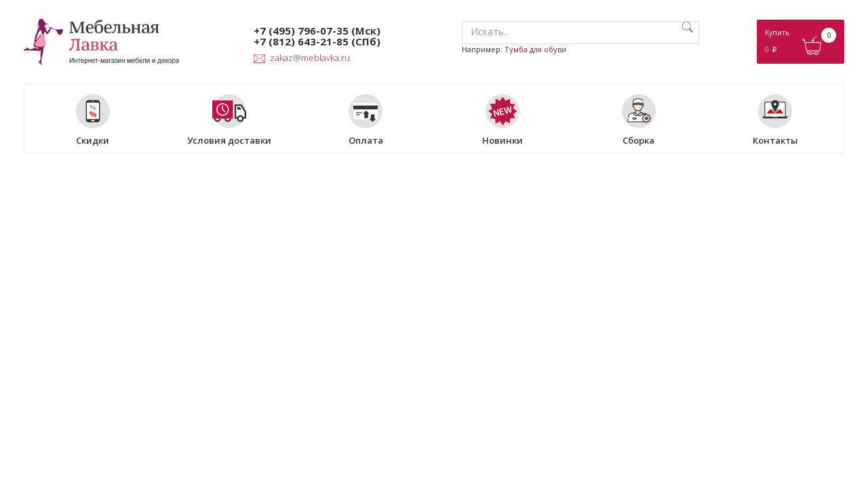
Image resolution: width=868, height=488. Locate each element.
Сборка (639, 120)
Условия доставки (229, 120)
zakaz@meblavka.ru (302, 58)
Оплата (366, 120)
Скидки (93, 120)
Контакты (775, 120)
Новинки (502, 120)
